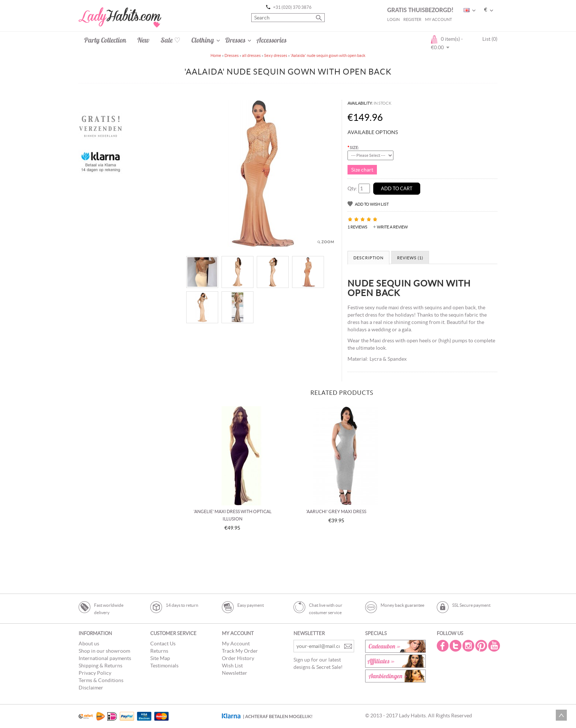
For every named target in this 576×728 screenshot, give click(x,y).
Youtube (495, 646)
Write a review (392, 227)
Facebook (443, 646)
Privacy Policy (95, 673)
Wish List (232, 666)
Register (412, 19)
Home (216, 55)
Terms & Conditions (101, 680)
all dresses (251, 55)
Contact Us (163, 644)
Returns (159, 651)
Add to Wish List (372, 204)
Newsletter (235, 673)
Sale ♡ (170, 40)
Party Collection (105, 40)
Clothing (203, 40)
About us (89, 644)
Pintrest (482, 646)
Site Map (160, 658)
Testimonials (164, 666)
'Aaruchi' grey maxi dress (336, 511)
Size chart (362, 170)
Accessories (271, 40)
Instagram (469, 646)
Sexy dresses (276, 55)
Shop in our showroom (104, 651)
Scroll (561, 715)
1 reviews (357, 227)
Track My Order (240, 651)
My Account (438, 19)
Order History (238, 658)
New (143, 40)
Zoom (328, 242)
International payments (105, 658)
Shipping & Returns (100, 666)
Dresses (235, 40)
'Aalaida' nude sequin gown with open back (328, 55)
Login (393, 19)
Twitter (456, 646)
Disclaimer (91, 688)
